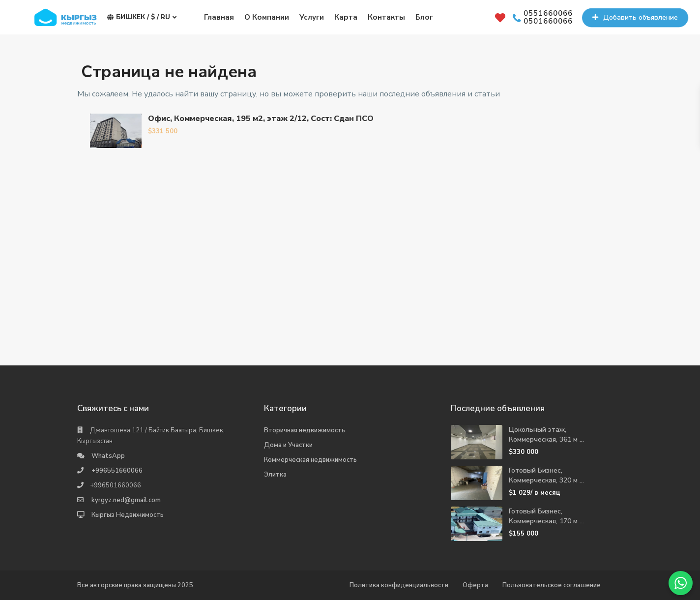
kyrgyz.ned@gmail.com (126, 500)
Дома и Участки (288, 445)
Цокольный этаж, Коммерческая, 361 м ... (546, 435)
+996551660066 (117, 471)
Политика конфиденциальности (399, 585)
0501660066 (548, 22)
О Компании (267, 17)
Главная (219, 17)
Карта (346, 17)
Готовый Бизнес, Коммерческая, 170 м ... (546, 516)
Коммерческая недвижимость (310, 460)
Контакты (386, 17)
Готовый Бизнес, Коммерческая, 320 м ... (546, 475)
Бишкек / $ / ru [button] (142, 17)
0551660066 (548, 14)
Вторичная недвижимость (305, 430)
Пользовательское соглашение (552, 585)
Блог (424, 17)
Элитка (275, 475)
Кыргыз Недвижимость (128, 515)
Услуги (312, 17)
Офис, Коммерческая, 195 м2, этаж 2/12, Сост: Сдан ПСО (261, 119)
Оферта (475, 585)
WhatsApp (108, 456)
